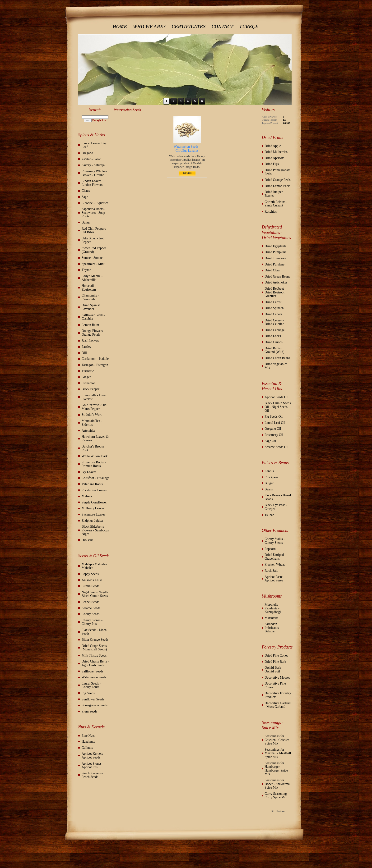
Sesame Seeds (91, 608)
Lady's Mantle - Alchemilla (92, 278)
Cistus (86, 191)
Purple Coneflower (94, 502)
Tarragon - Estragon (95, 365)
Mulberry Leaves (93, 508)
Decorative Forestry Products (278, 695)
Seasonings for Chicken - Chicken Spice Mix (277, 740)
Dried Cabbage (274, 330)
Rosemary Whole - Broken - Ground (94, 173)
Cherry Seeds (91, 614)
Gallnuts (87, 748)
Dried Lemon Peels (277, 186)
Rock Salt (271, 571)
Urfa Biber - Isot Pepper (93, 240)
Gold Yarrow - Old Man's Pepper (94, 407)
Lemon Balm (90, 325)
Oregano (87, 153)
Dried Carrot (273, 302)
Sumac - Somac (92, 258)
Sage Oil (270, 441)
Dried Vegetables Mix (276, 366)
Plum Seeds (89, 711)
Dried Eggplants (275, 246)
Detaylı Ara (99, 120)
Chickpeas (271, 477)
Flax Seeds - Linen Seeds (94, 632)
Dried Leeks (273, 336)
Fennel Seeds (90, 602)
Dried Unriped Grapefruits (274, 557)
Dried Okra (272, 270)
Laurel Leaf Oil (275, 423)
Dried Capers (273, 314)
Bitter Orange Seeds (95, 640)
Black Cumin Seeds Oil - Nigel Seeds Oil (278, 407)
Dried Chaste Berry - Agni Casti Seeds (95, 663)
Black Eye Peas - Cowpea (276, 507)
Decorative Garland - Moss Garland (278, 705)
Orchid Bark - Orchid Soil (274, 669)
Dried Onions (274, 342)
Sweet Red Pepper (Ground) (94, 250)
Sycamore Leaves (93, 514)
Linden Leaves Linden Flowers (92, 183)
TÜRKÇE (249, 27)
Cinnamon (88, 383)
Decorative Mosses (277, 678)
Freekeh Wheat (275, 564)
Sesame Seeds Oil (276, 447)
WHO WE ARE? (149, 27)
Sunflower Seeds (93, 699)
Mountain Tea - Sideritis (92, 423)
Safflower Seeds (92, 671)
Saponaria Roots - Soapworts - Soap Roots (93, 213)
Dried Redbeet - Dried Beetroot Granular (275, 292)
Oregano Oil (273, 429)
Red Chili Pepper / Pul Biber (94, 231)
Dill (84, 353)
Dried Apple (273, 146)
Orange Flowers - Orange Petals (93, 333)
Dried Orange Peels (278, 180)
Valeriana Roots (92, 484)
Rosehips (271, 212)
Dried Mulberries (276, 152)
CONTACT (223, 27)
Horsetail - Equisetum (89, 288)
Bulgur (269, 483)
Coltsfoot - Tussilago (95, 478)
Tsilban (269, 515)
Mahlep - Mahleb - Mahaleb (94, 566)
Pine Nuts (88, 736)
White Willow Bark (95, 456)
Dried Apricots (274, 158)
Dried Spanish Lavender (91, 307)
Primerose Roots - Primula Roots (94, 464)
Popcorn (270, 549)
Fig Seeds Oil (274, 417)
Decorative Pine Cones (275, 685)
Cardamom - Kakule (95, 359)
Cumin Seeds (90, 586)
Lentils (269, 471)
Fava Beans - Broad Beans (278, 497)
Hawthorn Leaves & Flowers (95, 439)
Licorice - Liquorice (95, 203)
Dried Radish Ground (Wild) (274, 350)
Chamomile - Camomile (90, 297)
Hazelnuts (88, 742)
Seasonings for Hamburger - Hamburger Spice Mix (276, 769)
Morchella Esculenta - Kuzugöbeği (273, 608)
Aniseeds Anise (92, 580)
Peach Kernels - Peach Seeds (92, 775)
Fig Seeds (88, 693)
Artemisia (88, 431)
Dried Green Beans (277, 276)
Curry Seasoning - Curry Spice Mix (277, 796)
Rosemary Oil (274, 435)
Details (187, 173)
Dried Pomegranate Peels (277, 172)
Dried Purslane (274, 264)
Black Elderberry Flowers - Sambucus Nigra (95, 530)
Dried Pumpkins (275, 252)
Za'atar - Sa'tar (91, 159)
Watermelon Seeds (94, 677)
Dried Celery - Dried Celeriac (274, 322)
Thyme (86, 270)
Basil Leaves (90, 341)
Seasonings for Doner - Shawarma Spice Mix (277, 784)
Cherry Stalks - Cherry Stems (275, 541)
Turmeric (88, 371)
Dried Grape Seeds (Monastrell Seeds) (94, 648)
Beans (269, 489)
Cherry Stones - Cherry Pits (92, 622)
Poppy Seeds (90, 574)
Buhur (86, 222)
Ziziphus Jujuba (92, 521)
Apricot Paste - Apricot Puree (274, 579)
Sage (85, 197)
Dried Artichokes (276, 282)
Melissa (87, 496)
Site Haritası (278, 811)
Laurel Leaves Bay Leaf (94, 145)
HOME (120, 27)
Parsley (86, 347)
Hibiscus (87, 540)
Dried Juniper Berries (274, 194)
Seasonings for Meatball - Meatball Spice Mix (278, 753)
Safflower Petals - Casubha (93, 317)
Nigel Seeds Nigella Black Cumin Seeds (95, 594)
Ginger (86, 377)
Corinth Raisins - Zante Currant (276, 204)
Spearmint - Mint (93, 264)
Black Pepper (91, 389)
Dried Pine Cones (276, 656)
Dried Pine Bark (275, 662)
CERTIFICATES (188, 27)
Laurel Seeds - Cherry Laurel (91, 685)
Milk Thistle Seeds (94, 656)
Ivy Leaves (89, 472)
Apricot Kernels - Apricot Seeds (93, 756)
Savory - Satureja (93, 165)
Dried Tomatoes (275, 258)
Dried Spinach (274, 308)
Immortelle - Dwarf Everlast (95, 397)
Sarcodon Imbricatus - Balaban (273, 628)
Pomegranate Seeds (95, 705)
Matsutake (271, 618)
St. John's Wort (92, 415)
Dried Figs (272, 164)
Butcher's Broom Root (93, 448)
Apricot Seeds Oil (276, 397)
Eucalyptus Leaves (94, 490)
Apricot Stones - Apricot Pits (93, 765)
